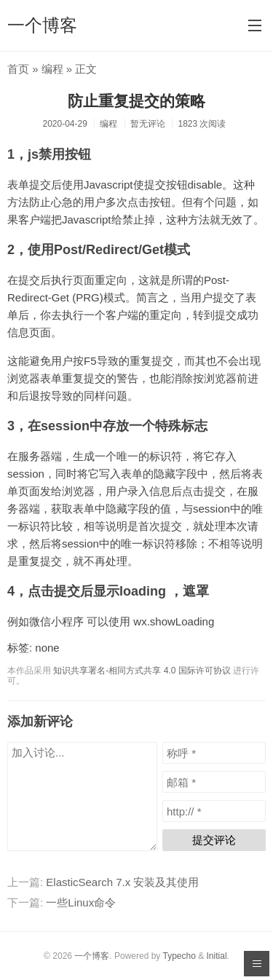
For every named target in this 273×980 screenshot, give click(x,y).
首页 (18, 69)
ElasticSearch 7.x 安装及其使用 (122, 882)
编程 (52, 69)
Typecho (179, 956)
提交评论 (214, 840)
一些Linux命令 (81, 902)
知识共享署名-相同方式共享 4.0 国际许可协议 (142, 671)
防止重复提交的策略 (136, 101)
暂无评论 (148, 124)
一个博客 (42, 25)
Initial (217, 956)
